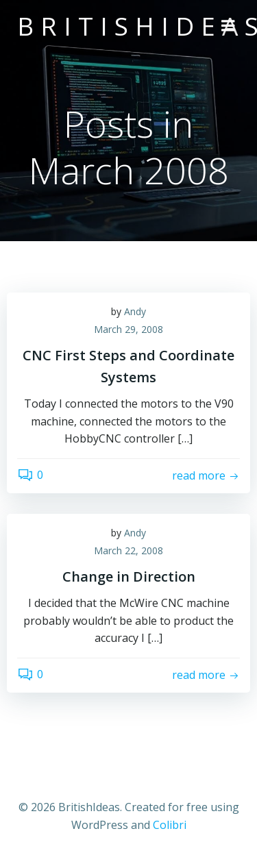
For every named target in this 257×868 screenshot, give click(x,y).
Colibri (170, 825)
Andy (135, 311)
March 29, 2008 (128, 329)
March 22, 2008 (128, 550)
